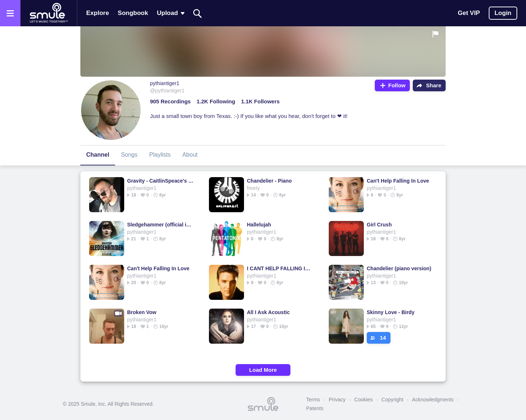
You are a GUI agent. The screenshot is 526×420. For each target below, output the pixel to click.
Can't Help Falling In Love (398, 181)
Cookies (364, 400)
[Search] (198, 13)
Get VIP (469, 13)
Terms (313, 400)
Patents (315, 408)
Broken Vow (142, 312)
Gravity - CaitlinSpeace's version (161, 181)
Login (503, 13)
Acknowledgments (433, 400)
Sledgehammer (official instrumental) (161, 225)
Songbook (133, 13)
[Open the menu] (10, 13)
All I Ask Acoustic (268, 312)
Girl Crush (379, 225)
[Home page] (49, 13)
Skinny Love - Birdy (391, 312)
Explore (98, 13)
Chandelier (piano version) (399, 268)
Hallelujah (259, 225)
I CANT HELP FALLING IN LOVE (280, 268)
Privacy (337, 400)
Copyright (392, 400)
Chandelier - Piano (269, 181)
